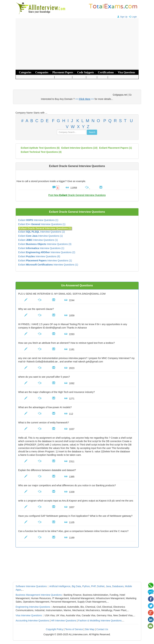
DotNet (101, 586)
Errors (113, 77)
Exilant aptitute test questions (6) (40, 148)
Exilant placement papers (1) (115, 148)
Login (132, 17)
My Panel (79, 77)
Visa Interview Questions (29, 615)
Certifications (106, 72)
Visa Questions (126, 72)
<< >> (85, 99)
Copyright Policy (55, 629)
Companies (42, 72)
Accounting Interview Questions (32, 621)
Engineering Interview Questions (33, 607)
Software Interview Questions (31, 586)
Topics (103, 77)
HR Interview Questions (64, 621)
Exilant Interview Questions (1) (38, 220)
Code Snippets (85, 72)
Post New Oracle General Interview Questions (77, 195)
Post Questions (45, 77)
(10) (79, 148)
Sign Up (122, 17)
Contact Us (102, 629)
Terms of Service (74, 629)
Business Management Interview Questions (39, 595)
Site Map (90, 629)
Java (108, 586)
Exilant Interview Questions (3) (45, 244)
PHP (93, 586)
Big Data (76, 586)
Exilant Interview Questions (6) (39, 256)
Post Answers (64, 77)
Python (86, 586)
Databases (118, 586)
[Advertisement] (77, 44)
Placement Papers (63, 72)
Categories (25, 72)
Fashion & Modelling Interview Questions (100, 621)
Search (92, 77)
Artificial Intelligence (60, 586)
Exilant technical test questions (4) (41, 152)
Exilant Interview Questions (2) (42, 232)
